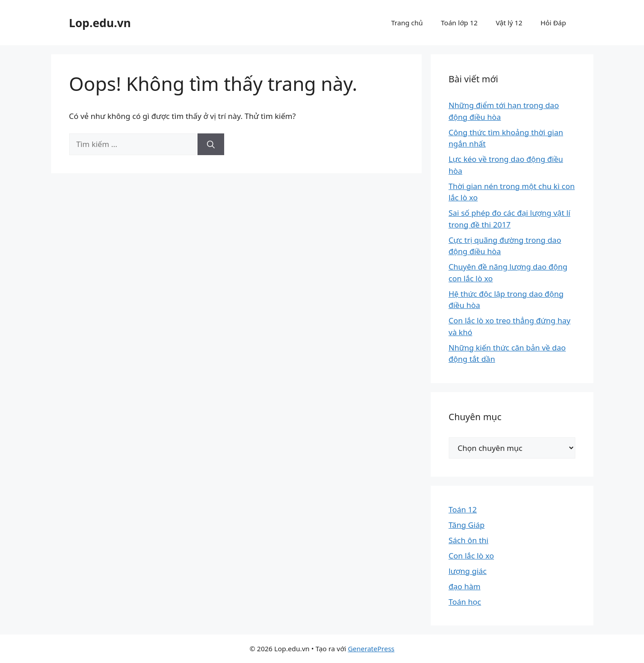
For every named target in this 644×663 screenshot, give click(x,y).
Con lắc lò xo (472, 556)
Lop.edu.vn (100, 23)
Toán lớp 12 (459, 23)
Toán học (465, 602)
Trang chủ (407, 23)
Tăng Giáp (467, 525)
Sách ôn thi (469, 540)
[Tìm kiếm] (211, 144)
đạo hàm (465, 586)
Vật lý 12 (509, 23)
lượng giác (468, 571)
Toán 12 (463, 509)
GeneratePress (371, 649)
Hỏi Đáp (553, 23)
